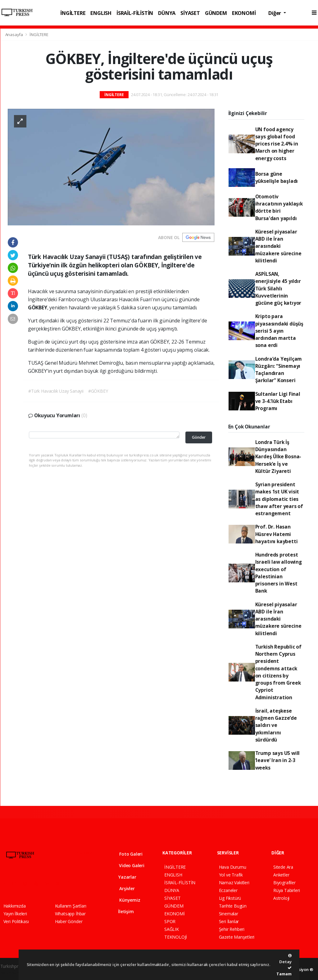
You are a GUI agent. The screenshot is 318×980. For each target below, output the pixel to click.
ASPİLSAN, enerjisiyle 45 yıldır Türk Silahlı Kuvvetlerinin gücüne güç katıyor (278, 288)
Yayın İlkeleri (15, 914)
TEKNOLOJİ (176, 937)
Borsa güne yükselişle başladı (277, 177)
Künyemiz (125, 900)
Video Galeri (127, 865)
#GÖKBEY (98, 391)
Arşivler (123, 888)
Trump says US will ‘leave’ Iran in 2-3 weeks (278, 760)
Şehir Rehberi (232, 929)
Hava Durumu (233, 867)
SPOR (170, 921)
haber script (12, 973)
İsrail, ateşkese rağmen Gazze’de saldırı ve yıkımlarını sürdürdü (276, 725)
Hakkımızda (15, 906)
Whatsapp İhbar (70, 914)
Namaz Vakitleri (234, 883)
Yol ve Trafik (231, 875)
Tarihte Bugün (233, 906)
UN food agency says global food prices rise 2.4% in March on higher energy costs (277, 144)
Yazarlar (123, 877)
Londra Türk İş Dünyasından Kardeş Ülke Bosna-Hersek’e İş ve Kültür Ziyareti (278, 457)
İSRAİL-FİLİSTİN (135, 13)
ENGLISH (101, 13)
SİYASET (190, 13)
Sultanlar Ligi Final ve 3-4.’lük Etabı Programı (278, 401)
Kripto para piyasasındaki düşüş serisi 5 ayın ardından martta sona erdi (279, 331)
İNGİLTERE (73, 13)
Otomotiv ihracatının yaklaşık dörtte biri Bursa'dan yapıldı (279, 207)
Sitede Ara (283, 867)
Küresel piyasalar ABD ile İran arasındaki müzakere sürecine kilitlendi (278, 246)
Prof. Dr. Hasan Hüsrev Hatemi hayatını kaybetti (277, 534)
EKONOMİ (244, 13)
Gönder (199, 437)
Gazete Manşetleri (237, 937)
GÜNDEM (216, 13)
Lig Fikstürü (230, 898)
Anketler (281, 875)
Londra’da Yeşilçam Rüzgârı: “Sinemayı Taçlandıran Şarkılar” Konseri (279, 370)
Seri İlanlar (229, 921)
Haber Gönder (69, 921)
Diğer (275, 13)
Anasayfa (15, 35)
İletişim (122, 911)
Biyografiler (284, 883)
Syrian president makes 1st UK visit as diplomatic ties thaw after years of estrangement (279, 499)
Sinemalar (229, 914)
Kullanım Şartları (71, 906)
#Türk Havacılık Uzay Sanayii (56, 391)
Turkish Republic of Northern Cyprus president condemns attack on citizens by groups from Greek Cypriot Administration (278, 672)
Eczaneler (228, 890)
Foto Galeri (127, 854)
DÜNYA (167, 13)
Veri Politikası (16, 921)
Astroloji (281, 898)
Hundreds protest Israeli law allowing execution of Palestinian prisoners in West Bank (279, 573)
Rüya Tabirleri (286, 890)
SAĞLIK (172, 929)
